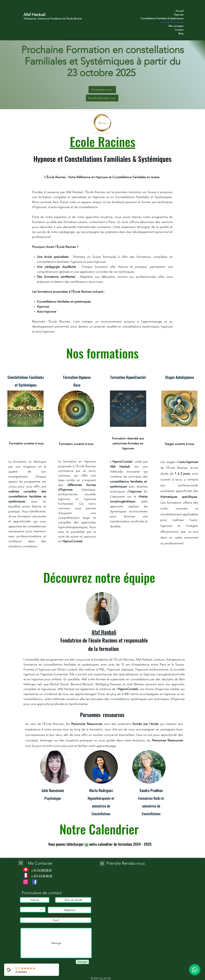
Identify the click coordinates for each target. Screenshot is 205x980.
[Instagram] (26, 882)
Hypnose (179, 15)
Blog (181, 33)
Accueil (179, 11)
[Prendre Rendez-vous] (102, 98)
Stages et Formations (172, 22)
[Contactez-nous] (102, 90)
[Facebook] (35, 882)
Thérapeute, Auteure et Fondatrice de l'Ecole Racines (53, 19)
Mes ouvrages (176, 26)
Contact (179, 30)
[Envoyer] (82, 962)
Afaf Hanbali (35, 15)
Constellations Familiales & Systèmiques (171, 18)
